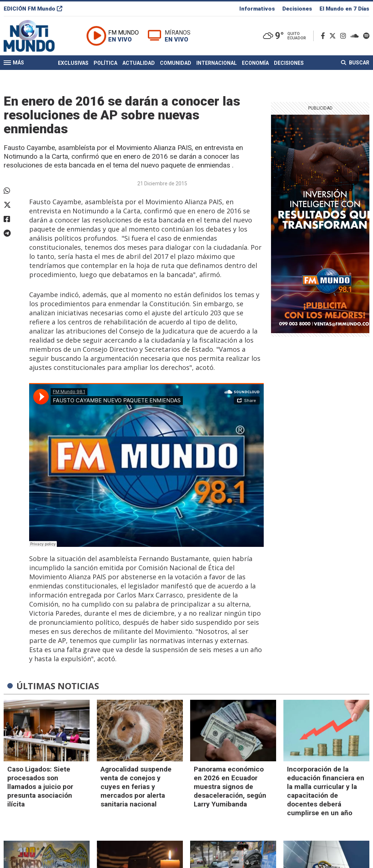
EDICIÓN (33, 9)
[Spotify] (366, 36)
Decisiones (297, 9)
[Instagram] (345, 36)
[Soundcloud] (356, 36)
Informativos (257, 9)
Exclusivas (73, 63)
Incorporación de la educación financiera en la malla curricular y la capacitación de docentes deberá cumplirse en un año (326, 791)
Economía (255, 63)
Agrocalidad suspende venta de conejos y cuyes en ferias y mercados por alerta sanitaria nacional (136, 787)
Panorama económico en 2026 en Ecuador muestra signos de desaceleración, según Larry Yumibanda (230, 787)
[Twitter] (334, 36)
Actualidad (139, 63)
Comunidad (176, 63)
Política (105, 63)
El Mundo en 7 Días (344, 9)
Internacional (217, 63)
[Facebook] (324, 36)
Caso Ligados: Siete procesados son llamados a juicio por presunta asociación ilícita (40, 787)
